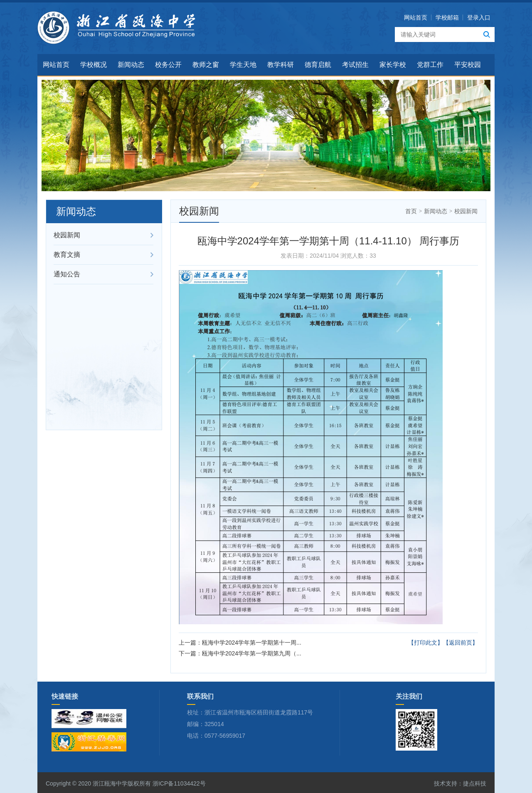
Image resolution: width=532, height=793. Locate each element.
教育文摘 (67, 255)
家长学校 (393, 65)
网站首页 (416, 17)
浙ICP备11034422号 (178, 783)
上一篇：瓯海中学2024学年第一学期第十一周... (240, 643)
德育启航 (318, 65)
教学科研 (281, 65)
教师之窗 (206, 65)
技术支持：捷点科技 (460, 783)
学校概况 (94, 65)
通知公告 (67, 274)
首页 (411, 211)
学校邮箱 (447, 17)
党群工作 (430, 65)
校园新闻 (67, 235)
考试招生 (355, 65)
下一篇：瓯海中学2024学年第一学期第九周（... (240, 653)
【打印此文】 (426, 643)
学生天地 (243, 65)
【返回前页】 (461, 643)
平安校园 (468, 65)
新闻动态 (131, 65)
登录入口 (479, 17)
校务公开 (168, 65)
